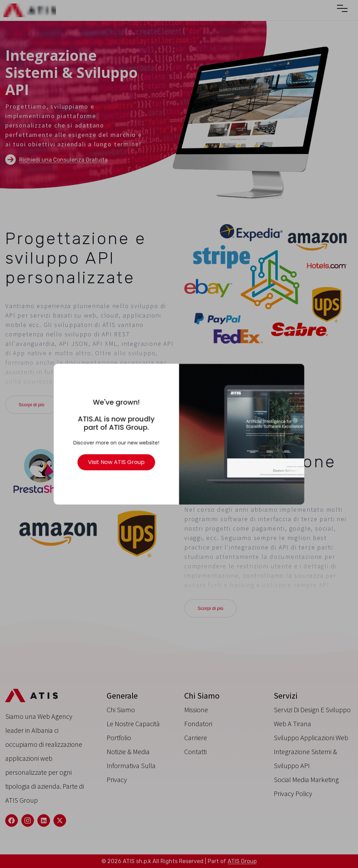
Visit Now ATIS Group (118, 461)
